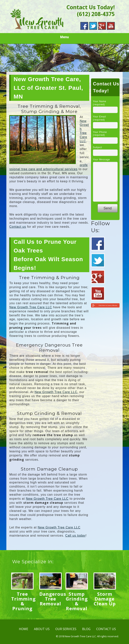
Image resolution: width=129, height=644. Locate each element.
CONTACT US (106, 629)
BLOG (86, 629)
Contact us (18, 227)
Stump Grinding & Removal (77, 601)
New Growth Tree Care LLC (31, 307)
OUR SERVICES (66, 629)
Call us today (76, 536)
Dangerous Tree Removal (53, 599)
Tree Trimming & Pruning (23, 601)
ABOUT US (42, 629)
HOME (24, 629)
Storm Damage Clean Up (105, 599)
